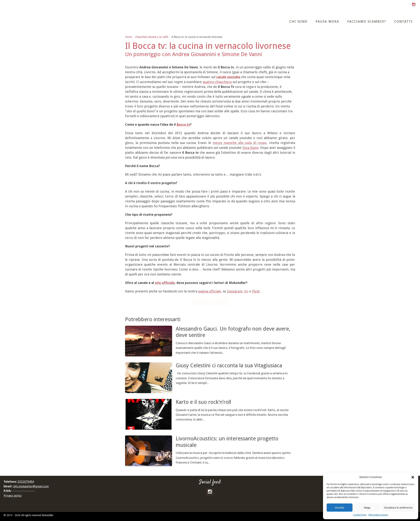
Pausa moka (327, 21)
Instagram (235, 291)
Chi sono (298, 21)
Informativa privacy (378, 515)
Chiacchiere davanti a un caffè (152, 37)
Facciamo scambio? (367, 21)
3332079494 (26, 482)
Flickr (256, 291)
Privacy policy (13, 496)
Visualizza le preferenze (398, 508)
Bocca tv (183, 125)
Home (128, 37)
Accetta (339, 508)
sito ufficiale (165, 283)
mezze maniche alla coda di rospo (240, 143)
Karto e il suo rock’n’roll (203, 402)
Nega (367, 508)
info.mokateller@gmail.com (31, 486)
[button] (413, 477)
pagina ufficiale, (210, 291)
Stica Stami (250, 148)
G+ (246, 291)
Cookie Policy (360, 515)
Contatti (404, 21)
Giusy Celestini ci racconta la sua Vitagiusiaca (229, 365)
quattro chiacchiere (218, 82)
